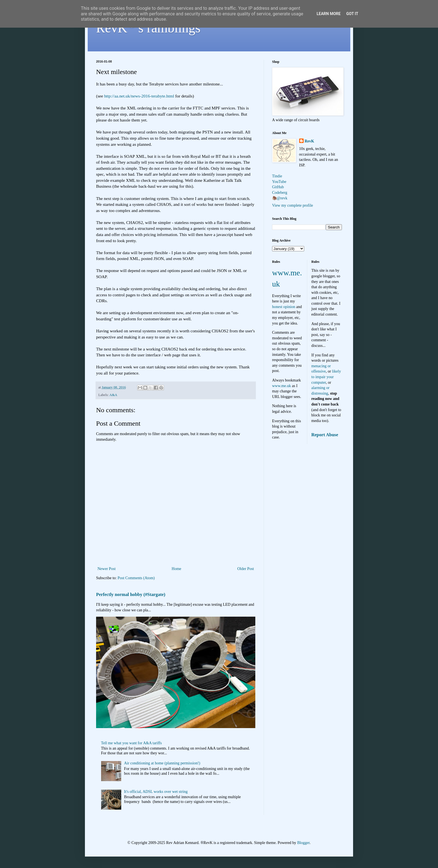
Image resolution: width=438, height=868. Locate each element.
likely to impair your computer (326, 377)
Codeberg (280, 193)
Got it (352, 14)
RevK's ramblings (148, 28)
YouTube (279, 182)
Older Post (246, 569)
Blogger (303, 843)
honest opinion (284, 307)
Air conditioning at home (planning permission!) (162, 763)
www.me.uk (282, 386)
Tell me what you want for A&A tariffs (132, 743)
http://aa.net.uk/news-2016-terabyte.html (139, 96)
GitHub (278, 187)
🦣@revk (280, 198)
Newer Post (107, 569)
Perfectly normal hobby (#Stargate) (131, 594)
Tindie (277, 176)
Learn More (328, 14)
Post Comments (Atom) (136, 578)
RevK (310, 141)
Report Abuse (325, 435)
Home (177, 569)
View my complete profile (293, 205)
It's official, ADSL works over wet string (156, 792)
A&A (113, 395)
